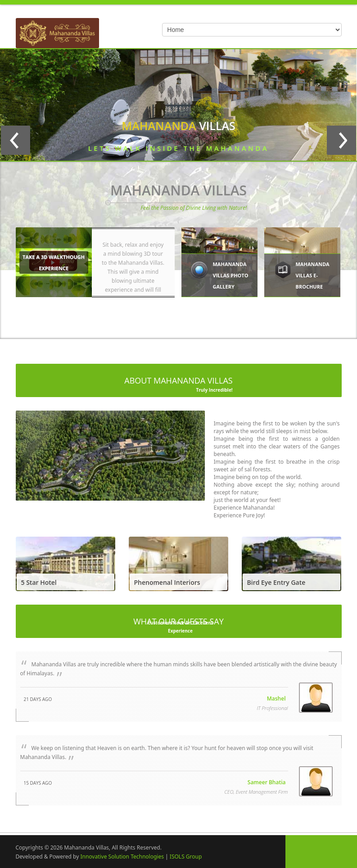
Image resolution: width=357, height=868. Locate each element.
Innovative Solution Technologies (122, 855)
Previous (16, 140)
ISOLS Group (186, 855)
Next (341, 140)
